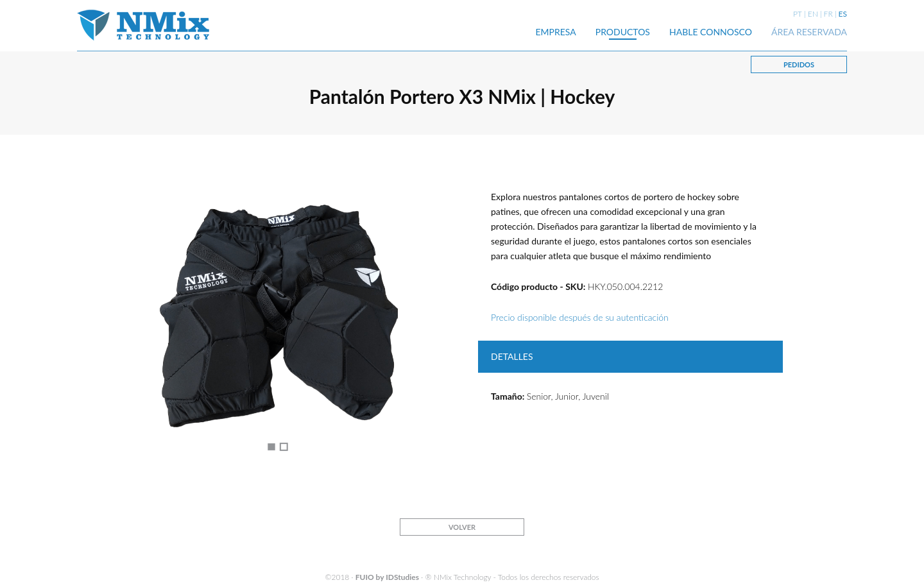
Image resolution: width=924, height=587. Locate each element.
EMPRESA (556, 32)
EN (813, 14)
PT (798, 14)
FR (828, 14)
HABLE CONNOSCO (711, 32)
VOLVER (462, 527)
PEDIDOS (799, 64)
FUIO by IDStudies (387, 577)
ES (843, 14)
